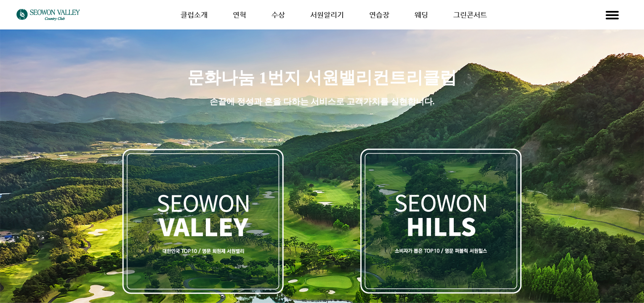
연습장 (379, 15)
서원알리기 (327, 15)
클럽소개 (194, 15)
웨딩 (421, 15)
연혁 (240, 15)
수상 (278, 15)
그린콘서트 (470, 15)
